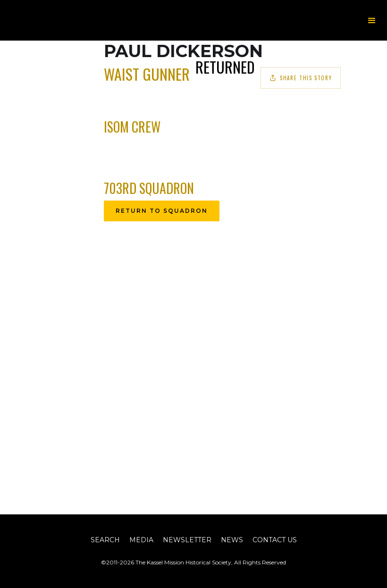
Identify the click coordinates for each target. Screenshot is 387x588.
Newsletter (187, 540)
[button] (372, 21)
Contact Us (275, 540)
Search (105, 540)
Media (141, 540)
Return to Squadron (162, 211)
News (232, 540)
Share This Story (301, 78)
